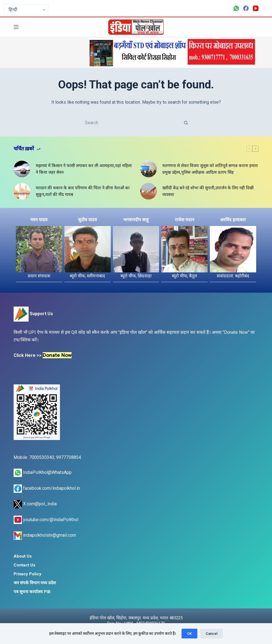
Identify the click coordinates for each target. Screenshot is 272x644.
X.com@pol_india (35, 504)
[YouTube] (256, 8)
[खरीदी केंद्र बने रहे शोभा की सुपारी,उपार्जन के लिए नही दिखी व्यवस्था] (148, 191)
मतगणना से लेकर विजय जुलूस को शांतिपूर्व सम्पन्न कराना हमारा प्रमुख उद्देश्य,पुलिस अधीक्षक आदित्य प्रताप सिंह (210, 169)
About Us (23, 556)
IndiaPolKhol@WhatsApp (43, 472)
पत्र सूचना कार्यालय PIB (32, 592)
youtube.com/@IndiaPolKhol (46, 520)
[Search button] (186, 123)
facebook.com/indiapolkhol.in (47, 488)
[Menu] (16, 27)
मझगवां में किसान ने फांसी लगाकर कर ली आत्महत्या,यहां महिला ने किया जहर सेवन (84, 169)
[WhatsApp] (236, 8)
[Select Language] (26, 10)
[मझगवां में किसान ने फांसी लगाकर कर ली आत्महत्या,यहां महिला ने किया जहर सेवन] (22, 169)
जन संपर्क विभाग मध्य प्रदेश (35, 583)
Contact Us (24, 565)
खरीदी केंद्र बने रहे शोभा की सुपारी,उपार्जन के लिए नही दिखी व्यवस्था (208, 191)
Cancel (211, 634)
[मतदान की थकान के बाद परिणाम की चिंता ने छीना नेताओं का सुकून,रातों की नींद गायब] (22, 191)
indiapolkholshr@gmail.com (45, 535)
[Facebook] (246, 8)
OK (189, 634)
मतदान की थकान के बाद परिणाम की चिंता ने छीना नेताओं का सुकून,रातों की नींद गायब (83, 191)
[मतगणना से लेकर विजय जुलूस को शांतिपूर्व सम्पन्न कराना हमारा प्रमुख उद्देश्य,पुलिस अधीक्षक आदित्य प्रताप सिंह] (148, 169)
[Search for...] (130, 123)
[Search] (256, 27)
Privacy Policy (27, 574)
